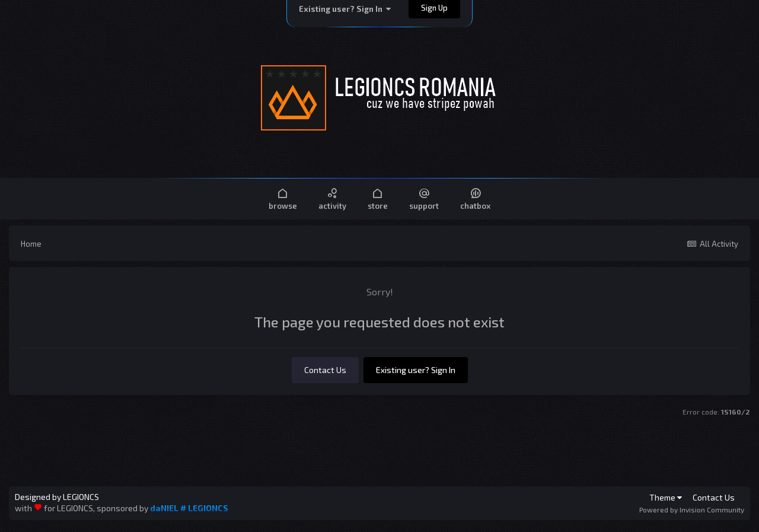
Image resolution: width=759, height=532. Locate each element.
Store (378, 198)
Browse (283, 198)
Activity (332, 198)
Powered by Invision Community (692, 509)
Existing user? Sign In (345, 9)
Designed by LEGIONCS (57, 497)
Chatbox (475, 198)
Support (424, 198)
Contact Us (325, 370)
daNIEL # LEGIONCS (189, 508)
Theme (666, 497)
